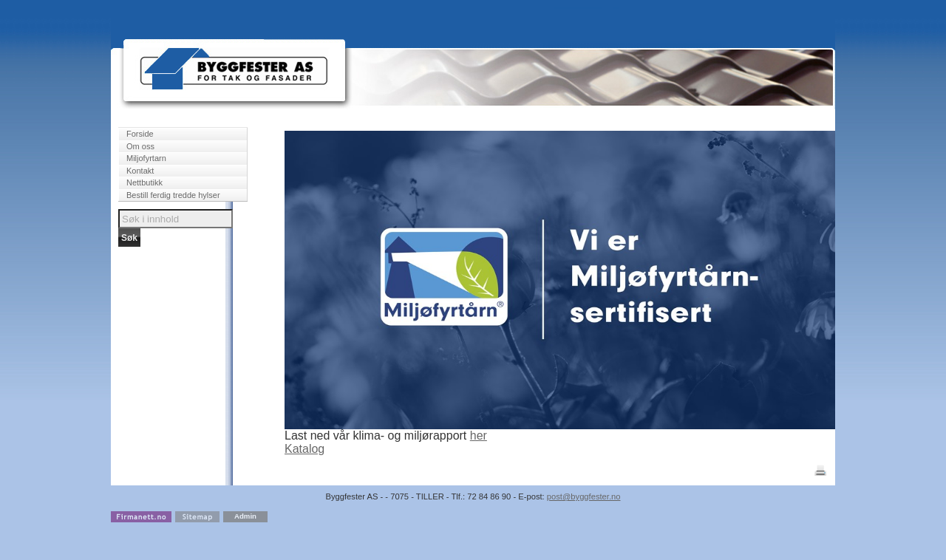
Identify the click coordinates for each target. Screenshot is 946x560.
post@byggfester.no (584, 496)
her (479, 436)
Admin (245, 516)
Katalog (304, 449)
